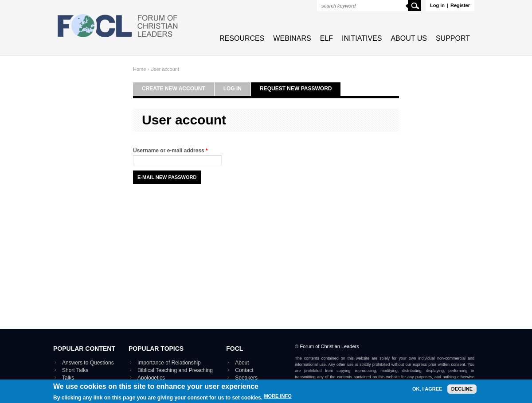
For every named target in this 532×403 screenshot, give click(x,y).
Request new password (296, 89)
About (242, 363)
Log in (437, 5)
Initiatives (362, 38)
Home (139, 69)
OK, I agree (427, 393)
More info (278, 400)
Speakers (246, 378)
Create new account (174, 89)
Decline (462, 392)
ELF (327, 38)
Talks (68, 378)
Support (453, 38)
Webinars (292, 38)
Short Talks (75, 370)
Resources (242, 38)
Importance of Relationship (169, 363)
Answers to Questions (88, 363)
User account (165, 69)
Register (460, 5)
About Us (409, 38)
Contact (244, 370)
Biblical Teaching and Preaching (175, 370)
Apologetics (151, 378)
